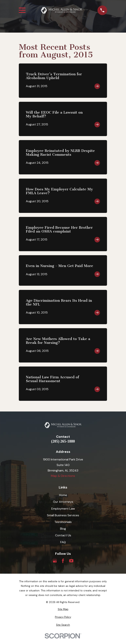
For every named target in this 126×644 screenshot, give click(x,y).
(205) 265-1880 (63, 441)
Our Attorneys (63, 502)
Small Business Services (63, 515)
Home (63, 495)
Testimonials (63, 522)
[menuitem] (63, 609)
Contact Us (63, 535)
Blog (63, 529)
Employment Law (63, 509)
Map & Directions (63, 476)
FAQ (63, 542)
